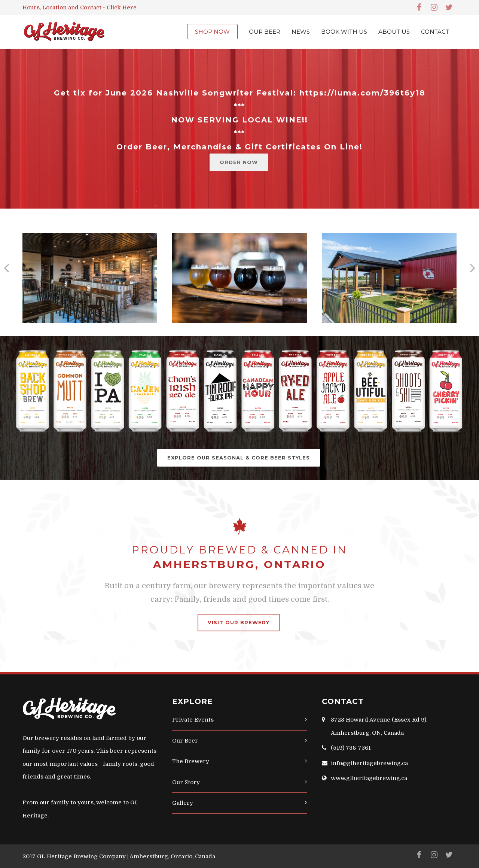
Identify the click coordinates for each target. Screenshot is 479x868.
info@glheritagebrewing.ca (369, 763)
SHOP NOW (212, 32)
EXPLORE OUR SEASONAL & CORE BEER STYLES (239, 458)
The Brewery (191, 761)
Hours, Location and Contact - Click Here (80, 7)
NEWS (301, 32)
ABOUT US (394, 32)
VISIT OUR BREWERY (239, 622)
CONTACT (435, 32)
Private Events (193, 720)
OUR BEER (265, 32)
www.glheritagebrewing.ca (369, 778)
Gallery (183, 803)
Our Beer (185, 741)
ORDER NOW (239, 162)
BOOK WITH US (344, 32)
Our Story (186, 782)
